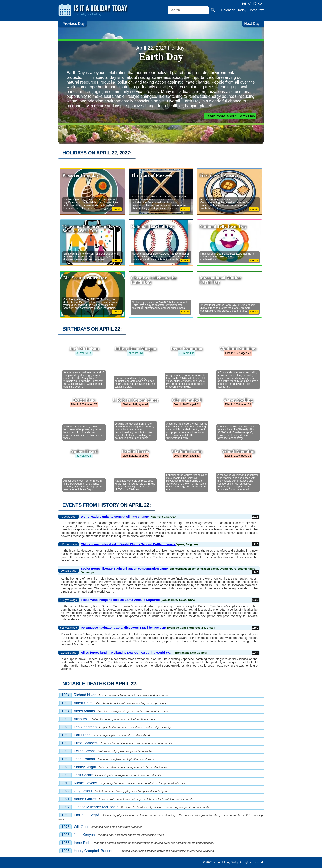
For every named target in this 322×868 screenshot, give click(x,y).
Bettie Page (84, 400)
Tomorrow (256, 10)
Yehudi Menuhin (238, 451)
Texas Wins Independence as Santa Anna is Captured (121, 600)
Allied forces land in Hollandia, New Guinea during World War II (128, 653)
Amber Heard (84, 451)
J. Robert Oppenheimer (135, 400)
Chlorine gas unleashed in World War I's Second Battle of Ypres (128, 544)
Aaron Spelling (238, 400)
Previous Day (74, 24)
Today (242, 10)
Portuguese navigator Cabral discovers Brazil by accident (124, 627)
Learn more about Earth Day (230, 116)
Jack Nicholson (84, 349)
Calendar (228, 10)
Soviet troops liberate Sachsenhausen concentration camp (125, 569)
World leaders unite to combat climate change (115, 516)
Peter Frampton (187, 349)
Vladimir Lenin (187, 451)
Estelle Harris (135, 451)
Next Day (252, 24)
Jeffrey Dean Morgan (135, 349)
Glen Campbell (187, 400)
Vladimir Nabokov (238, 349)
